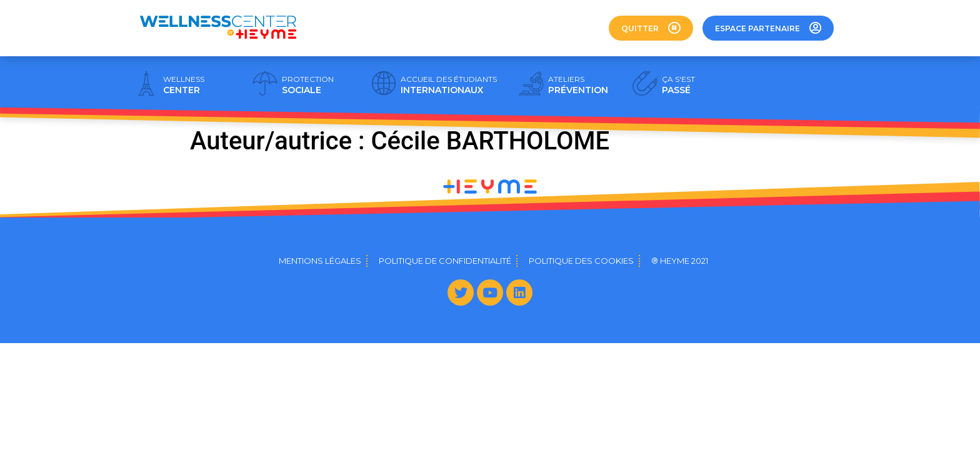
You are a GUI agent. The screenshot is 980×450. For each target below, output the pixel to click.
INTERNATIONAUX (449, 85)
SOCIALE (308, 85)
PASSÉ (678, 85)
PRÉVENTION (578, 85)
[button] (651, 28)
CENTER (184, 85)
